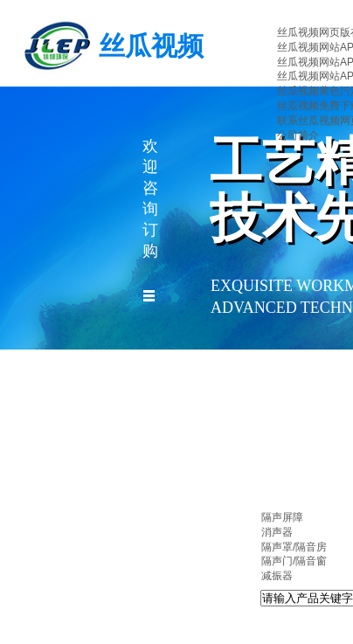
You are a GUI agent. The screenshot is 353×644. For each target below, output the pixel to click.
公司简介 (298, 135)
